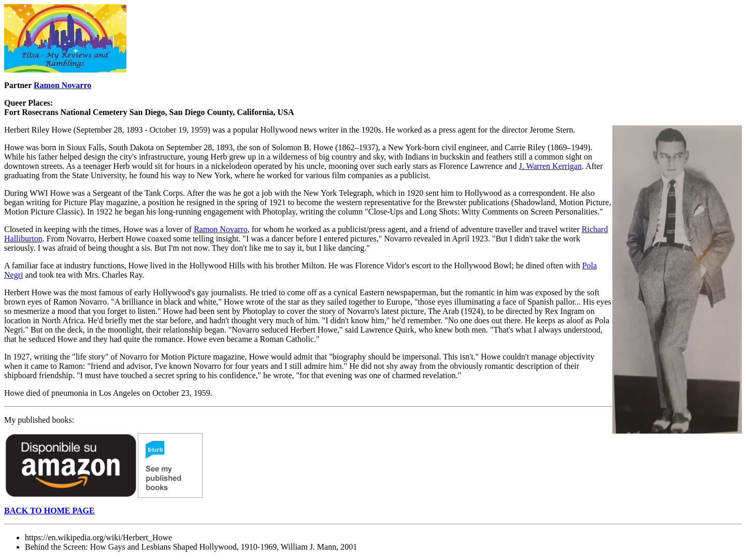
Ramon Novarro (62, 85)
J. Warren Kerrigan (550, 166)
